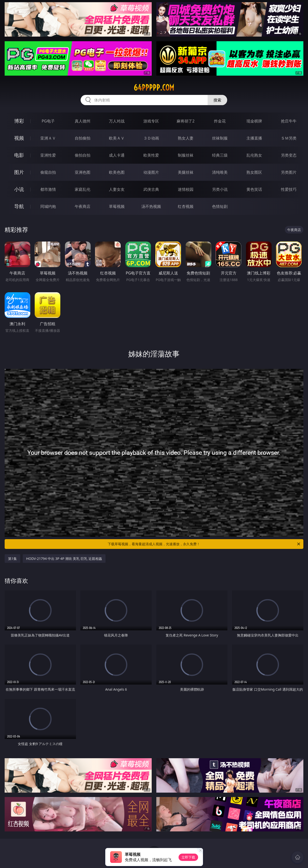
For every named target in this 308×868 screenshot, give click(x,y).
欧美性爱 (151, 155)
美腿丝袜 (186, 172)
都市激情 (48, 189)
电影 (19, 155)
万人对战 (117, 121)
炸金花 (220, 121)
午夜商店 (83, 206)
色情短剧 (220, 206)
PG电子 (48, 121)
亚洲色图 (83, 172)
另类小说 (220, 189)
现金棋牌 (254, 121)
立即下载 (188, 857)
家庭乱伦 (83, 189)
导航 (19, 206)
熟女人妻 (186, 138)
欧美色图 (117, 172)
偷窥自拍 (48, 172)
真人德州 (83, 121)
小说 (19, 189)
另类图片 (289, 172)
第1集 (12, 559)
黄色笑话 (254, 189)
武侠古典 (151, 189)
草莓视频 (117, 206)
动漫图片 (151, 172)
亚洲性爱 (48, 155)
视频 (19, 138)
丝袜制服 (220, 138)
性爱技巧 (289, 189)
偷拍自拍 (83, 155)
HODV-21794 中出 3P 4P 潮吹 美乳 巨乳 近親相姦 (64, 559)
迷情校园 (186, 189)
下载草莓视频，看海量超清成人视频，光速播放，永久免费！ (204, 544)
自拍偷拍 (83, 138)
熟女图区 (254, 172)
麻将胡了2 (186, 121)
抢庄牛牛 (289, 121)
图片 (19, 172)
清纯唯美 (220, 172)
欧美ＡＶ (117, 138)
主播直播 (254, 138)
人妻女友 (117, 189)
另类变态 (289, 155)
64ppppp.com (154, 88)
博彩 (19, 121)
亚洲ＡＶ (48, 138)
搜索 (217, 100)
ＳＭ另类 (289, 138)
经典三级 (220, 155)
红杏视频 (186, 206)
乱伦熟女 (254, 155)
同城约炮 (48, 206)
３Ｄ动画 (151, 138)
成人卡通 (117, 155)
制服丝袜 (186, 155)
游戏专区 (151, 121)
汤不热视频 (151, 206)
